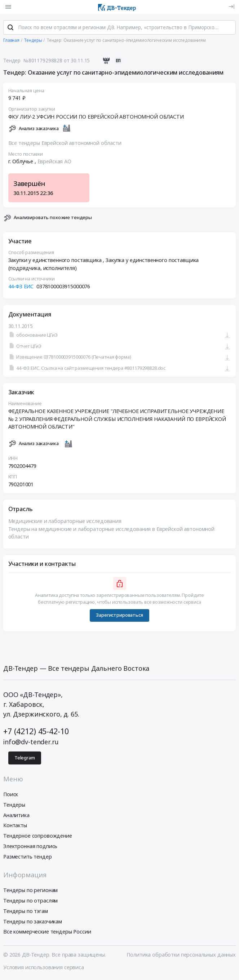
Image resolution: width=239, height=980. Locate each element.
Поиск (11, 795)
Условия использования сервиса (44, 968)
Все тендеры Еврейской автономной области (65, 144)
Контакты (15, 826)
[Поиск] (10, 28)
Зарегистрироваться (119, 616)
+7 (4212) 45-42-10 (36, 732)
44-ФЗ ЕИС (21, 287)
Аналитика (16, 816)
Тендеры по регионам (30, 891)
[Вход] (232, 7)
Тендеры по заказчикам (33, 922)
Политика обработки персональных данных (181, 955)
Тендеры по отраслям (30, 901)
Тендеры (14, 805)
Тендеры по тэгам (26, 912)
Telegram (25, 759)
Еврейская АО (54, 162)
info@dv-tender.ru (31, 742)
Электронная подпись (30, 847)
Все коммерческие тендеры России (47, 933)
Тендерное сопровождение (38, 836)
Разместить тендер (28, 857)
